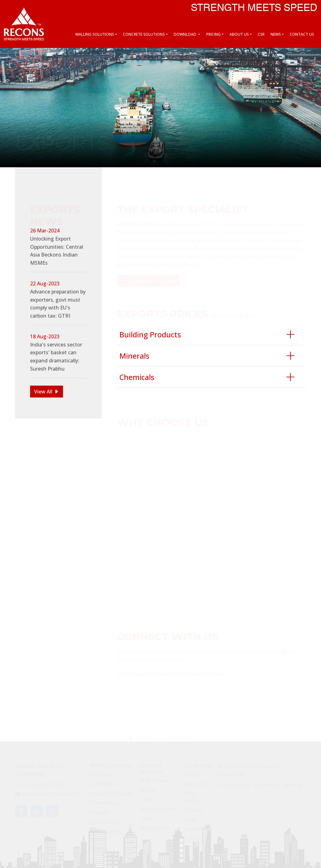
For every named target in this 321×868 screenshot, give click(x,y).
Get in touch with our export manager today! (170, 671)
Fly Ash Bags (105, 819)
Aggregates (154, 825)
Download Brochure (148, 278)
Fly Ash (148, 787)
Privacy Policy (234, 782)
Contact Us (302, 34)
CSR (261, 34)
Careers (194, 826)
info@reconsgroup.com (47, 791)
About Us (195, 781)
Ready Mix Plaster (111, 791)
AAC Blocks (103, 772)
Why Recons (193, 794)
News (191, 817)
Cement (99, 845)
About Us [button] (239, 34)
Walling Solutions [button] (95, 34)
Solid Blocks (104, 781)
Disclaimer (266, 782)
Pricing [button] (213, 34)
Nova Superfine (158, 806)
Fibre (146, 816)
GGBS (147, 797)
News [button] (276, 34)
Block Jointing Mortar (106, 832)
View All (43, 392)
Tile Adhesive (105, 800)
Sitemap (292, 782)
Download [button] (185, 34)
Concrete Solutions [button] (144, 34)
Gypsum (99, 810)
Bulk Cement (155, 778)
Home (192, 772)
